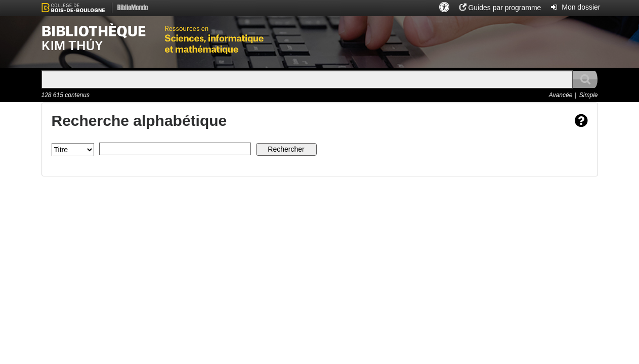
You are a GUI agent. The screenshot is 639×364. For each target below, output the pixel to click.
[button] (444, 8)
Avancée (561, 95)
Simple (589, 95)
